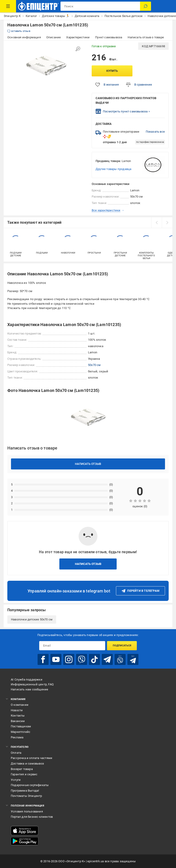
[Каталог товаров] (8, 6)
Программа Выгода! (25, 791)
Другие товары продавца (113, 169)
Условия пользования (27, 811)
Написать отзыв (88, 464)
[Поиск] (146, 6)
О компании (20, 705)
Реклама (17, 737)
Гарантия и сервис (24, 774)
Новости (17, 710)
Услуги (16, 780)
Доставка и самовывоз (27, 763)
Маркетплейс (21, 732)
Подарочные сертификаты (30, 785)
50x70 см (94, 365)
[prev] (157, 223)
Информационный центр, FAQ (32, 684)
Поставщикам (21, 726)
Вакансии (18, 721)
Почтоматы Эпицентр (26, 796)
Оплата (16, 753)
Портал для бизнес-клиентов (32, 817)
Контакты (18, 716)
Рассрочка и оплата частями (32, 758)
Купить (112, 71)
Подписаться (122, 646)
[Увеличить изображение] (78, 49)
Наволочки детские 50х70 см (32, 619)
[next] (167, 223)
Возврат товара (22, 769)
